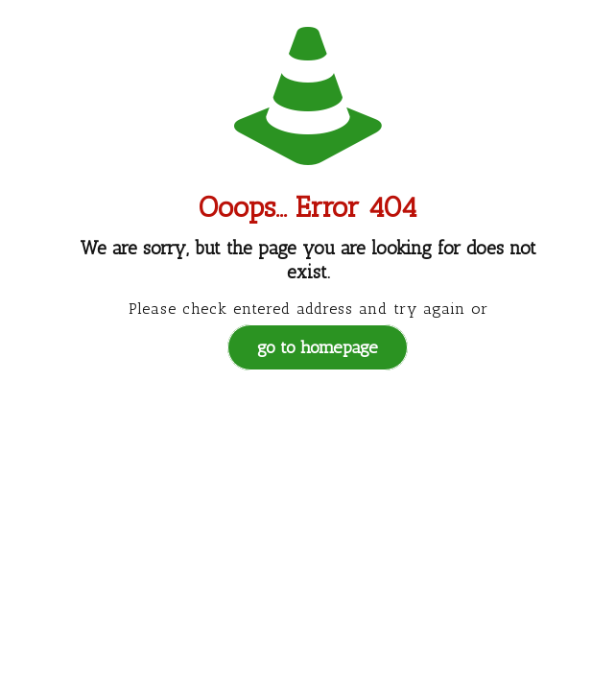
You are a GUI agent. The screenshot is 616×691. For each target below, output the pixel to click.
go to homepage (318, 347)
